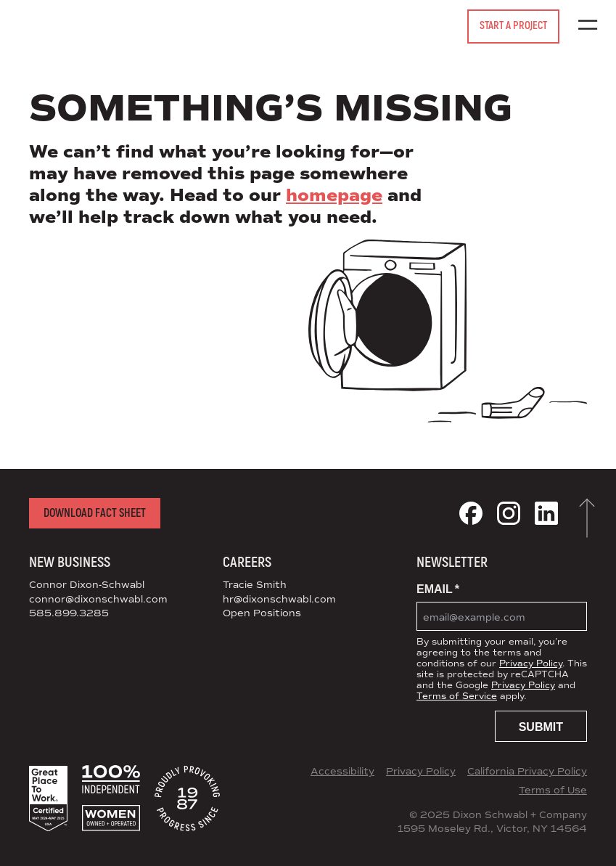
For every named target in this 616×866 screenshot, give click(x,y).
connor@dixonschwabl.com (98, 600)
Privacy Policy (531, 664)
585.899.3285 (69, 613)
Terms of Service (457, 697)
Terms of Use (553, 791)
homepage (334, 195)
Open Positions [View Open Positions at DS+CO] (262, 613)
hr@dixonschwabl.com (279, 600)
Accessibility (342, 772)
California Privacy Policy (527, 772)
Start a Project (513, 26)
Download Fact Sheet (95, 513)
